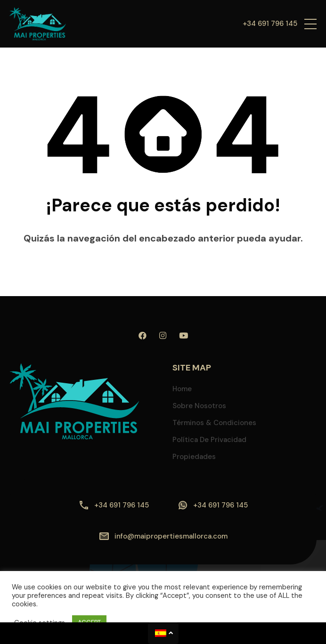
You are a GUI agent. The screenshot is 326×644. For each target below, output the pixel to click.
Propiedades (194, 457)
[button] (310, 24)
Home (182, 389)
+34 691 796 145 (270, 24)
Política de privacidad (209, 440)
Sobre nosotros (199, 406)
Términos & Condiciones (214, 423)
